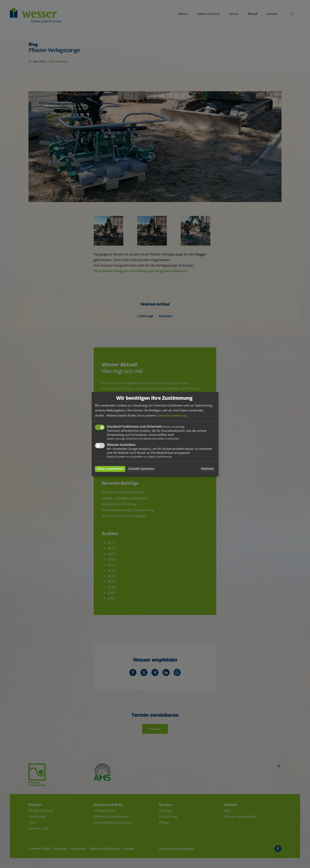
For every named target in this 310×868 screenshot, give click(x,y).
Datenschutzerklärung (172, 415)
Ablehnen (207, 469)
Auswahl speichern (141, 469)
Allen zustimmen (110, 469)
